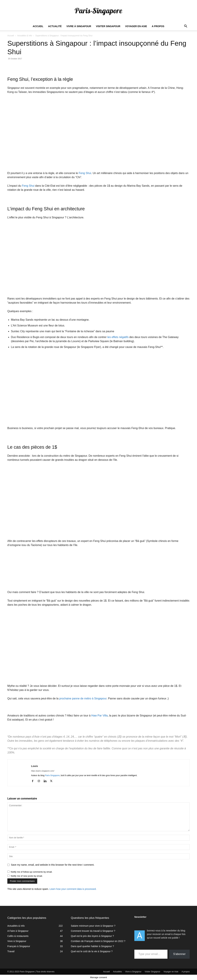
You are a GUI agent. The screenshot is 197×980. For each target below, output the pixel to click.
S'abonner (179, 954)
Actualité (55, 26)
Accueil (38, 26)
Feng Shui (85, 173)
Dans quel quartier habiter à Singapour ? (92, 946)
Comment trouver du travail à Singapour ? (93, 931)
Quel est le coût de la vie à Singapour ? (92, 951)
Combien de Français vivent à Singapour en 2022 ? (98, 941)
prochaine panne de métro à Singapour (83, 698)
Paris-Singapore (52, 775)
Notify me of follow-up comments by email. (32, 872)
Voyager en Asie (136, 26)
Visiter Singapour (108, 26)
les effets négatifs (118, 337)
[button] (186, 27)
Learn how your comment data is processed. (73, 889)
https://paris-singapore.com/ (43, 771)
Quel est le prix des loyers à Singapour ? (92, 936)
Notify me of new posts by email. (27, 876)
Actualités (117, 972)
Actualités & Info (25, 36)
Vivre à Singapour (79, 26)
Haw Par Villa (100, 716)
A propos (158, 26)
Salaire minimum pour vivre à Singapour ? (93, 926)
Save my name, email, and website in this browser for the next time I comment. (53, 865)
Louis (34, 766)
